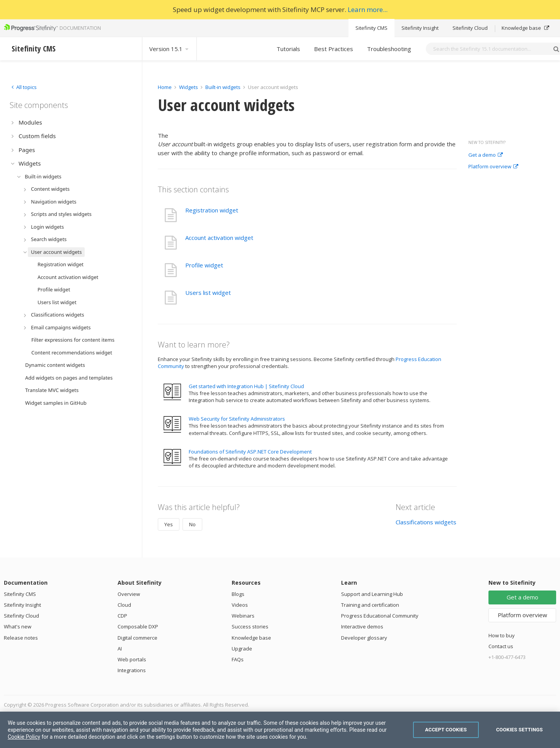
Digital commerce (137, 638)
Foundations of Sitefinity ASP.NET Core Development (250, 452)
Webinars (243, 616)
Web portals (132, 659)
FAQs (238, 659)
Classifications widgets (426, 522)
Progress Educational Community (380, 616)
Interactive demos (362, 626)
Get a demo (486, 155)
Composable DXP (138, 626)
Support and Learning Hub (372, 594)
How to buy (502, 635)
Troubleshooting (389, 49)
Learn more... (368, 9)
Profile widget (204, 265)
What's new (18, 626)
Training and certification (370, 605)
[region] (280, 730)
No (192, 524)
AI (120, 649)
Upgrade (242, 649)
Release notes (21, 638)
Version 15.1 (169, 49)
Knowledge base (525, 28)
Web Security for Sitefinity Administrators (237, 419)
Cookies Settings (520, 730)
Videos (240, 605)
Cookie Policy (24, 737)
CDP (122, 616)
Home (165, 87)
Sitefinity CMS (371, 28)
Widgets (189, 87)
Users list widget (208, 293)
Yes (169, 524)
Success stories (250, 626)
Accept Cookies (446, 730)
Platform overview (493, 167)
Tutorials (288, 49)
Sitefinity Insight (420, 28)
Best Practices (334, 49)
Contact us (501, 646)
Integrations (132, 670)
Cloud (124, 605)
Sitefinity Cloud (470, 28)
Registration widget (212, 210)
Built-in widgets (224, 87)
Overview (129, 594)
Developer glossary (364, 638)
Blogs (238, 594)
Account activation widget (219, 238)
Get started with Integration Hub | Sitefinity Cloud (246, 386)
